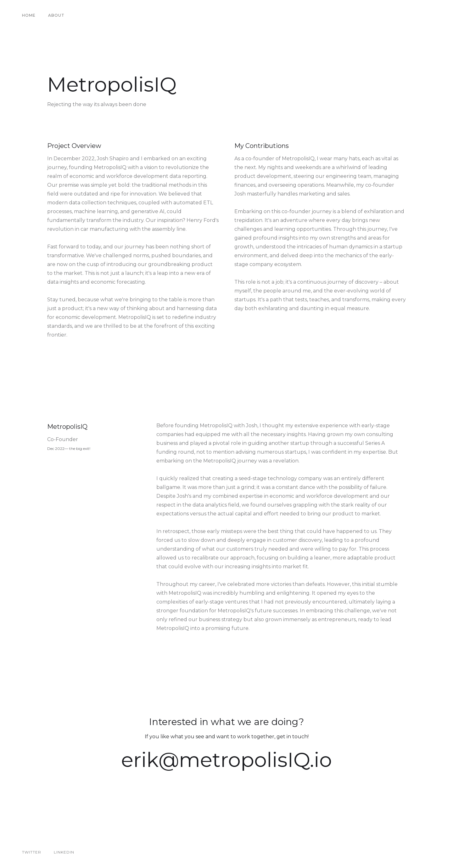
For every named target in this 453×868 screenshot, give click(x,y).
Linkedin (64, 852)
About (56, 15)
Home (29, 15)
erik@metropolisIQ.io (226, 760)
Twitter (32, 852)
